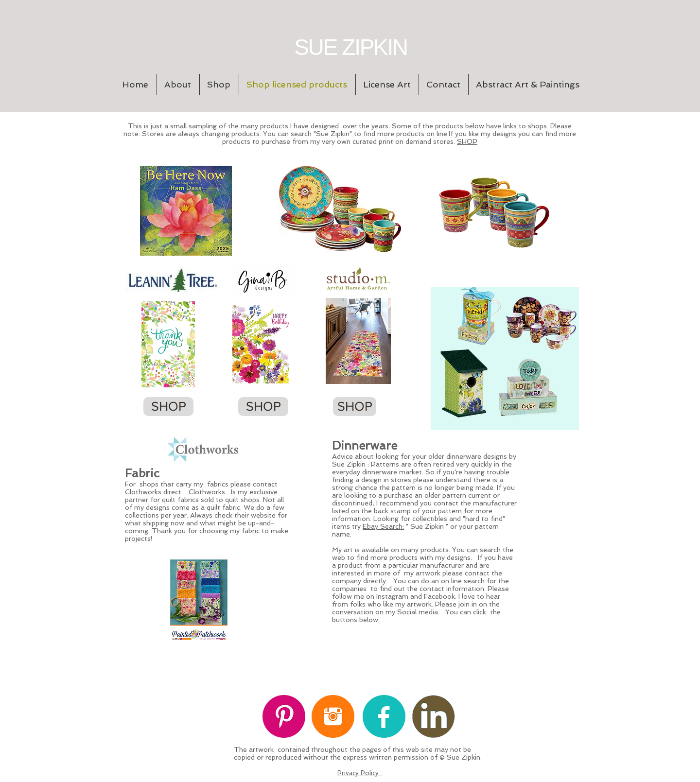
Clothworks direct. (155, 492)
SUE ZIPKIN (351, 47)
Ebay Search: (383, 526)
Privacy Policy (360, 773)
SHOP (467, 141)
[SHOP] (168, 407)
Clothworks (209, 492)
